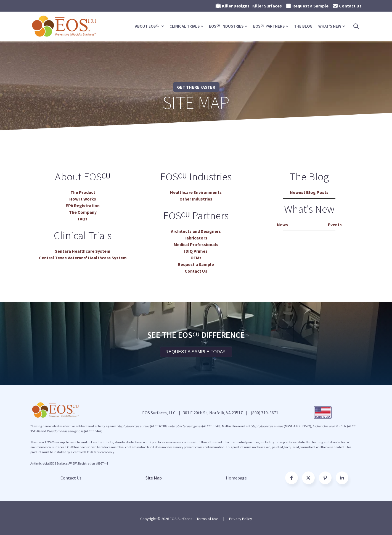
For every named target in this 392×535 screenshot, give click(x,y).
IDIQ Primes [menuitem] (196, 251)
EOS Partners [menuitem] (269, 26)
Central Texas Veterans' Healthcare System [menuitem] (83, 258)
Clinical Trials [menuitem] (185, 26)
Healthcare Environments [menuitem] (196, 192)
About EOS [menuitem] (147, 26)
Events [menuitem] (335, 225)
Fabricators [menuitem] (196, 238)
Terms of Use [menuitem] (207, 519)
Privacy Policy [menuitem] (241, 519)
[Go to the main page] (65, 26)
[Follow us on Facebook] (342, 478)
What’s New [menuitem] (330, 26)
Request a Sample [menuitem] (196, 264)
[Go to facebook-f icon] (292, 478)
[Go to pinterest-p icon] (325, 478)
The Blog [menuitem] (303, 26)
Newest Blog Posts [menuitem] (309, 192)
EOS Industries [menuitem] (226, 26)
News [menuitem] (282, 225)
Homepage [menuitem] (236, 478)
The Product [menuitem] (83, 192)
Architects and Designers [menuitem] (196, 231)
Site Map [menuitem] (154, 478)
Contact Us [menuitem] (196, 271)
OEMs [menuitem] (196, 258)
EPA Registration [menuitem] (83, 205)
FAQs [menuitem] (83, 219)
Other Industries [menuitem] (196, 199)
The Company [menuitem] (83, 212)
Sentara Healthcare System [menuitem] (83, 251)
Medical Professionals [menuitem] (196, 244)
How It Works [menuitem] (83, 199)
